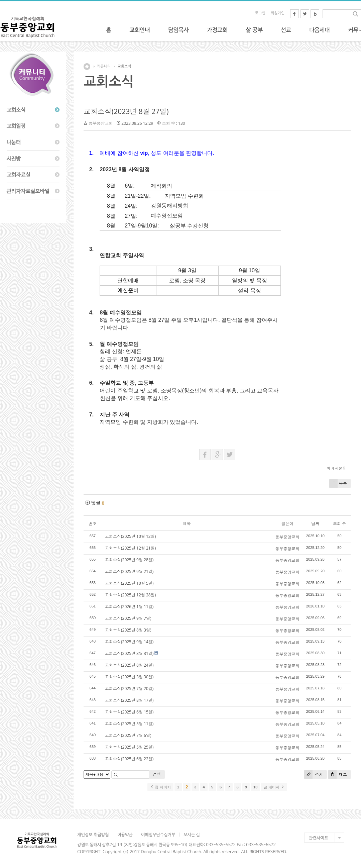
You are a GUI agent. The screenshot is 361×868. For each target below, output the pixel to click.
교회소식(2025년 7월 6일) (128, 735)
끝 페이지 (274, 787)
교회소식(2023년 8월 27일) (126, 111)
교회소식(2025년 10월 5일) (129, 583)
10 (255, 787)
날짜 (315, 524)
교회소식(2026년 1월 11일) (129, 607)
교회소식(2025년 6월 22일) (129, 759)
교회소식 (124, 66)
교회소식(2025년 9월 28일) (129, 560)
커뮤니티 (104, 66)
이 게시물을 (336, 468)
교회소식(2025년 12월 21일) (130, 548)
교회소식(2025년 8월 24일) (129, 665)
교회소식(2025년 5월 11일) (129, 724)
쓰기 (313, 775)
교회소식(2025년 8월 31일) (129, 653)
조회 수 (339, 524)
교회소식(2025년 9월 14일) (129, 642)
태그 (337, 775)
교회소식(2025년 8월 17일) (129, 700)
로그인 (260, 13)
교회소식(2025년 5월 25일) (129, 747)
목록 (338, 484)
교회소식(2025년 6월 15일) (129, 712)
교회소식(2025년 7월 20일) (129, 689)
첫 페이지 (160, 787)
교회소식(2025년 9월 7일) (128, 618)
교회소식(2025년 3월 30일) (129, 677)
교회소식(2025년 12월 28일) (130, 595)
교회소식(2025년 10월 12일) (130, 536)
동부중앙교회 (101, 123)
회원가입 (278, 13)
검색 (157, 774)
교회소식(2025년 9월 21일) (129, 571)
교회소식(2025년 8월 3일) (128, 630)
